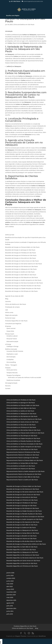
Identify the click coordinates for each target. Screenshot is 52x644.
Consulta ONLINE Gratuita (15, 351)
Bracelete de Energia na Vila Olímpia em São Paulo (21, 291)
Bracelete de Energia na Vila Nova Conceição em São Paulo (24, 283)
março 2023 (10, 589)
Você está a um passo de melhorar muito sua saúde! (25, 377)
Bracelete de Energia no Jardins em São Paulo (20, 272)
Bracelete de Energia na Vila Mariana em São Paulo (22, 267)
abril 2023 (10, 587)
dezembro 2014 (11, 608)
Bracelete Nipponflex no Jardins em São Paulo (21, 550)
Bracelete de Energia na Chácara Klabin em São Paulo (22, 247)
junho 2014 (10, 611)
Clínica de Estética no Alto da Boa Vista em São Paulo (23, 430)
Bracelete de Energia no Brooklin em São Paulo (22, 536)
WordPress (42, 636)
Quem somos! (11, 328)
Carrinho (8, 302)
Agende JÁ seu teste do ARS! (14, 296)
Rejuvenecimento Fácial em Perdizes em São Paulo (23, 455)
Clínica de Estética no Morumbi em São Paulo (21, 425)
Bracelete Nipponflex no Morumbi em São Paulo (22, 563)
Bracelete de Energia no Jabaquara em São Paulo (21, 269)
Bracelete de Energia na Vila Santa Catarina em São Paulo (24, 264)
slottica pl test (10, 235)
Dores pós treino (12, 370)
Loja (7, 310)
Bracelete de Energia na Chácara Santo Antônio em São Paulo (26, 544)
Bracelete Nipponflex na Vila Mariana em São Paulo (23, 555)
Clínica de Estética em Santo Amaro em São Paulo (22, 422)
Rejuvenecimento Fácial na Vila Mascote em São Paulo (24, 474)
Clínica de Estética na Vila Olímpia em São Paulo (22, 436)
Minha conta (9, 312)
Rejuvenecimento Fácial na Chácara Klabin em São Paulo (25, 460)
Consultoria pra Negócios (13, 324)
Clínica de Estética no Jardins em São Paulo (20, 411)
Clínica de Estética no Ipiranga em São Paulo (21, 403)
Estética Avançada (11, 349)
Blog (7, 299)
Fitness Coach (10, 334)
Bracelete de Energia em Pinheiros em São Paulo (21, 255)
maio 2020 (10, 597)
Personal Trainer (12, 339)
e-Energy (8, 344)
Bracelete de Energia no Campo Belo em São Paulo (23, 533)
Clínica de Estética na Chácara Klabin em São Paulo (23, 405)
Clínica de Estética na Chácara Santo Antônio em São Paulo (25, 433)
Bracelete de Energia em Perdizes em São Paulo (21, 253)
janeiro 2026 (10, 573)
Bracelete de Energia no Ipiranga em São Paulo (20, 250)
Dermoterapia (11, 357)
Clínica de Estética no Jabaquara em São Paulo (21, 414)
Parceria (8, 386)
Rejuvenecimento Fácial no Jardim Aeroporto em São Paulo (26, 471)
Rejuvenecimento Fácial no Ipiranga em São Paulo (22, 458)
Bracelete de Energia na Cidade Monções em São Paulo (23, 288)
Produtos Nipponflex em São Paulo (16, 321)
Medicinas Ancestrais (13, 380)
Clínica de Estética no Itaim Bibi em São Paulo (21, 408)
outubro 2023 (11, 578)
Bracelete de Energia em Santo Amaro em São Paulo (22, 261)
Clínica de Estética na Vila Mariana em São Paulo (22, 416)
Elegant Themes (21, 636)
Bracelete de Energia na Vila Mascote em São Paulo (22, 277)
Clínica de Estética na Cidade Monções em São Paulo (23, 438)
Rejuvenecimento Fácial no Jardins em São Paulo (22, 480)
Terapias (8, 368)
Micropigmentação (11, 383)
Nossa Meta (10, 331)
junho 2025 (10, 576)
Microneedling (11, 362)
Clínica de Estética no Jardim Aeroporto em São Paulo (24, 447)
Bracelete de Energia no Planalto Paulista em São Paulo (23, 286)
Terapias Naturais (12, 373)
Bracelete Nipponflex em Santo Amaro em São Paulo (23, 561)
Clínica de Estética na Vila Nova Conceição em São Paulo (24, 444)
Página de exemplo (11, 315)
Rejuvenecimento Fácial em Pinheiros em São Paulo (23, 452)
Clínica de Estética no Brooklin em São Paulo (21, 466)
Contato (8, 388)
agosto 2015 (10, 603)
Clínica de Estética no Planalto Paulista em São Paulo (23, 441)
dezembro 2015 (11, 600)
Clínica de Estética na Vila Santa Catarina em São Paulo (24, 419)
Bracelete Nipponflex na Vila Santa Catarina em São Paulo (25, 558)
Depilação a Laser (12, 354)
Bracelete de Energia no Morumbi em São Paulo (21, 258)
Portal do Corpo (10, 318)
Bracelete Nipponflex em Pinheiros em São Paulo (22, 566)
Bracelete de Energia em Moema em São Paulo (22, 539)
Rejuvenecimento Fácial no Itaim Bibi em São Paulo (23, 477)
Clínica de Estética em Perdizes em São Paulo (21, 400)
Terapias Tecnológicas (13, 375)
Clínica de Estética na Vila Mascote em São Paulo (22, 449)
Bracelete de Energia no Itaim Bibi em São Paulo (21, 275)
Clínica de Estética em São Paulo (24, 25)
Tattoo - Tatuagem (11, 365)
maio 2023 (10, 584)
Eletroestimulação (12, 342)
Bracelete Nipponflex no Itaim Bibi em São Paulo (22, 547)
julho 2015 (10, 606)
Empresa (8, 326)
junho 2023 (10, 581)
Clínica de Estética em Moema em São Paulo (21, 469)
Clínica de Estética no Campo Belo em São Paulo (22, 463)
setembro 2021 (11, 595)
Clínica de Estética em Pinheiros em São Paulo (21, 427)
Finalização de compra (12, 307)
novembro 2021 (11, 592)
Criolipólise (10, 360)
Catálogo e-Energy (13, 346)
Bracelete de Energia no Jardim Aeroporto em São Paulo (23, 280)
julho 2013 (10, 614)
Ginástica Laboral (12, 336)
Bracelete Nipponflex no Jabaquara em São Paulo (22, 552)
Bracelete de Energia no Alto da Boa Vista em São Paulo (24, 541)
